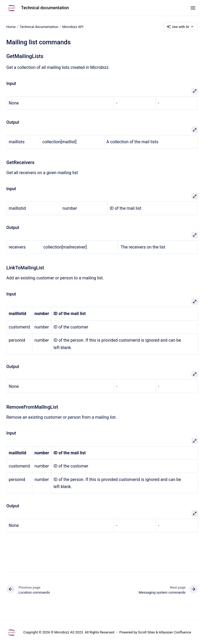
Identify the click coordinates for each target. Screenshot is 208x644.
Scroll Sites (147, 632)
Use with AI (180, 27)
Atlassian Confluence (175, 632)
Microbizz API (73, 27)
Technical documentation (45, 8)
